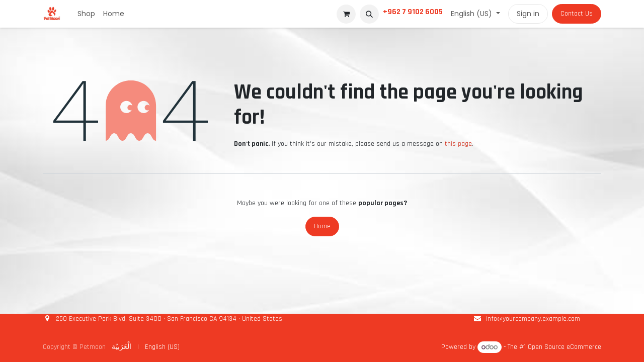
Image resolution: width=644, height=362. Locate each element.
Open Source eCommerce (565, 347)
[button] (369, 14)
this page (458, 144)
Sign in (528, 14)
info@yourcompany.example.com (533, 319)
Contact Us (577, 14)
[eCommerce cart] (346, 14)
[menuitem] (86, 14)
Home (322, 226)
